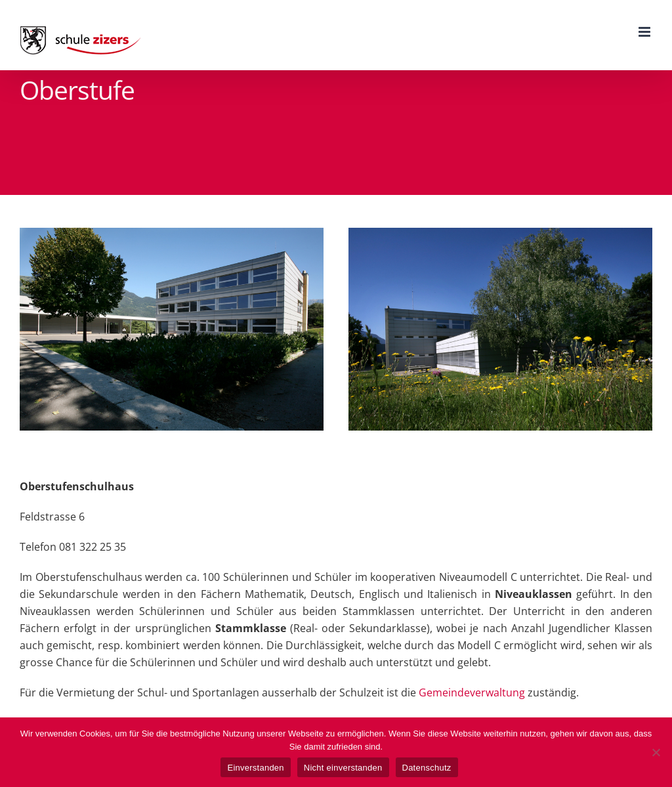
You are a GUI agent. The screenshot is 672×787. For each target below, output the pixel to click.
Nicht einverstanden (343, 768)
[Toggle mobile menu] (645, 32)
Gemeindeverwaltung (472, 692)
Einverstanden (255, 768)
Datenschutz (427, 768)
